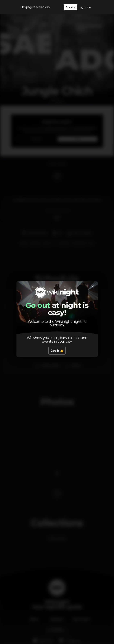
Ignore (86, 7)
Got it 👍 (57, 351)
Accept (70, 7)
